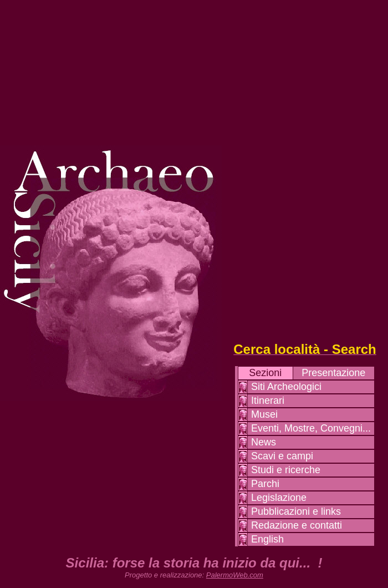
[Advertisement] (305, 166)
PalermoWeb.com (235, 575)
